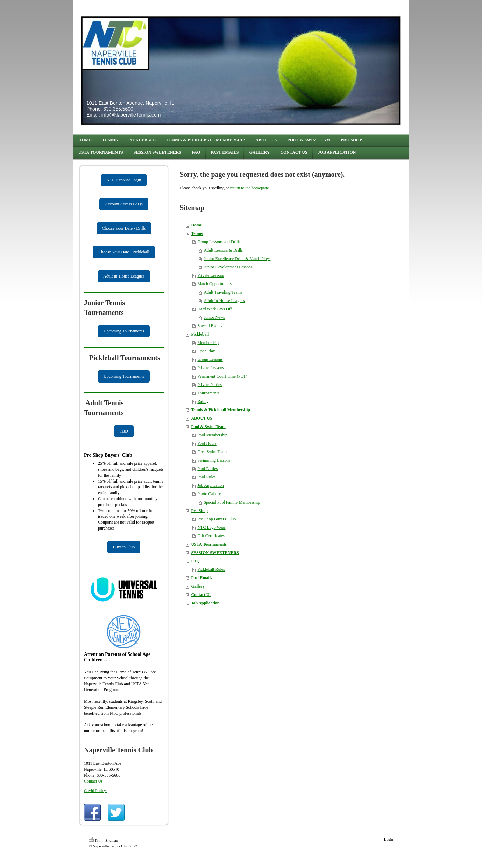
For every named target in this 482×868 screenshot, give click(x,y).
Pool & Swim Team (208, 427)
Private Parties (210, 385)
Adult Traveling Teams (223, 292)
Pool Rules (206, 477)
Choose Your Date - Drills (124, 228)
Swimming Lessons (214, 460)
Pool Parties (207, 469)
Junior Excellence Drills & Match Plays (237, 259)
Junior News (214, 317)
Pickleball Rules (211, 569)
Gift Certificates (211, 536)
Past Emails (201, 578)
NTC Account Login (124, 180)
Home (196, 225)
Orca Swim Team (212, 452)
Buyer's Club (124, 547)
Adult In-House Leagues (124, 276)
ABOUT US (202, 418)
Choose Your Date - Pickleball (124, 252)
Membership (208, 343)
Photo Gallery (209, 494)
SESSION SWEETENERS (215, 553)
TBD (124, 431)
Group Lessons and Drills (219, 242)
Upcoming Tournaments (124, 331)
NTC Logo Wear (211, 527)
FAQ (195, 561)
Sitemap (112, 840)
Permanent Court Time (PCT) (222, 376)
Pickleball (200, 334)
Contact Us (93, 781)
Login (389, 839)
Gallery (198, 586)
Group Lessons (210, 359)
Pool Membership (212, 435)
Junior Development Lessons (228, 267)
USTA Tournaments (209, 544)
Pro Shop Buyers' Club (217, 519)
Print (96, 840)
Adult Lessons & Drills (223, 250)
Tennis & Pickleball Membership (221, 410)
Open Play (206, 351)
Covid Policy (95, 791)
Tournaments (208, 393)
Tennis (197, 233)
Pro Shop (199, 511)
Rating (203, 401)
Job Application (211, 485)
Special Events (210, 326)
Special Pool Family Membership (232, 502)
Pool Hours (207, 443)
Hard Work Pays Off (214, 309)
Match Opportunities (215, 284)
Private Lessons (211, 275)
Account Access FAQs (124, 204)
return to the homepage (250, 188)
